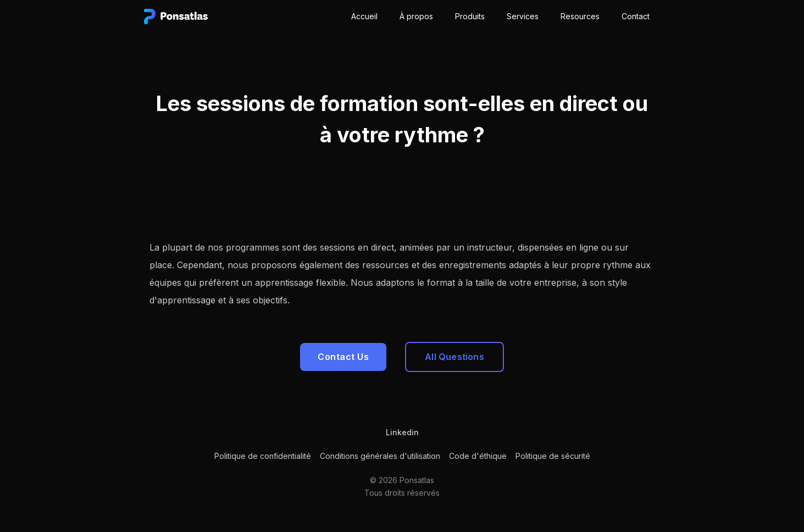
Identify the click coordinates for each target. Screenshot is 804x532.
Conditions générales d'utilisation (380, 456)
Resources (580, 16)
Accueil (364, 16)
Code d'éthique (478, 456)
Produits (470, 16)
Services (523, 16)
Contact (636, 16)
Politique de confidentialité (263, 456)
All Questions (454, 357)
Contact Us (343, 357)
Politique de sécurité (553, 456)
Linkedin (402, 432)
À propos (416, 16)
